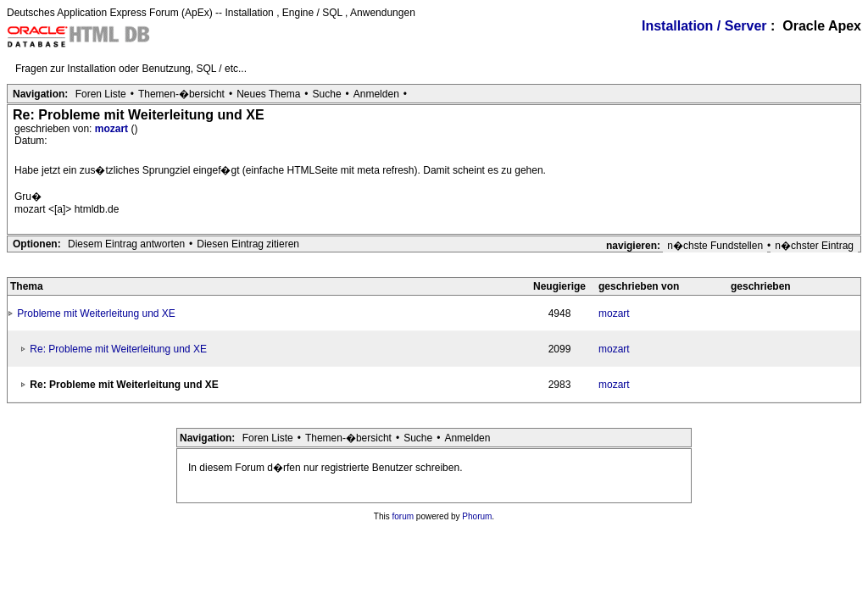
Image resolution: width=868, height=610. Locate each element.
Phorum (477, 516)
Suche (327, 94)
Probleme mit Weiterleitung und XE (96, 313)
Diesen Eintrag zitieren (248, 244)
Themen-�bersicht (181, 94)
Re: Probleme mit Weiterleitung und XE (118, 349)
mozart (113, 129)
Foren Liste (101, 94)
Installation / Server (704, 26)
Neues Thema (268, 94)
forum (403, 516)
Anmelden (376, 94)
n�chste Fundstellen (715, 246)
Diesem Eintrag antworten (126, 244)
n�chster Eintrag (814, 246)
